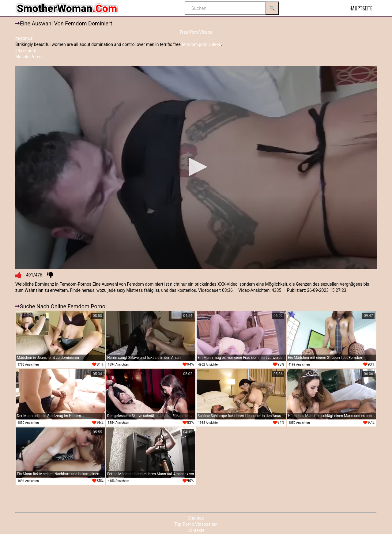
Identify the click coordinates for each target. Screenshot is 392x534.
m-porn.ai (24, 38)
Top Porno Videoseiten (196, 524)
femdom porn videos (201, 44)
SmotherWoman (67, 8)
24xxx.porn (26, 51)
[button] (196, 167)
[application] (196, 167)
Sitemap (196, 518)
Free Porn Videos (196, 32)
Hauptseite (361, 8)
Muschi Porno (28, 57)
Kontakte (196, 530)
